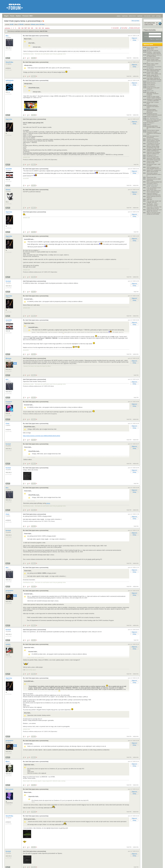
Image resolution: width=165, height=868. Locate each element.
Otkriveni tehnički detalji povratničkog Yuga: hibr (153, 147)
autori (153, 16)
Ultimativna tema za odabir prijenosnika (154, 180)
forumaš (8, 281)
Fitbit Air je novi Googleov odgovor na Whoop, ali (153, 153)
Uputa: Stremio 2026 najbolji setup (152, 48)
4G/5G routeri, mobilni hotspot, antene (153, 64)
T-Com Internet (151, 84)
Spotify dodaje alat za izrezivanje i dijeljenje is (153, 76)
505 (19, 28)
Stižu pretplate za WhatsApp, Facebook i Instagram (153, 94)
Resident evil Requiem (153, 139)
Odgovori (134, 38)
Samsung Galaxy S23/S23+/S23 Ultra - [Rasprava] (152, 111)
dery (7, 36)
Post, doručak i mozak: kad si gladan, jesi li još (154, 202)
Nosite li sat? (150, 91)
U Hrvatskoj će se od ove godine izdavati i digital (153, 144)
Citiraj (134, 40)
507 (26, 28)
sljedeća (47, 28)
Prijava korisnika (150, 30)
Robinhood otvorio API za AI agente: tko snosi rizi (154, 210)
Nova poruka (135, 21)
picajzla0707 (10, 591)
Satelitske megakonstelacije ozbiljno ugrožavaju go (154, 150)
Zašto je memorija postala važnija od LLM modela (154, 213)
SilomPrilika (10, 62)
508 (29, 28)
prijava (119, 16)
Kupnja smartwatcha (152, 117)
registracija (125, 16)
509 (32, 28)
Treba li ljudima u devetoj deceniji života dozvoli (153, 141)
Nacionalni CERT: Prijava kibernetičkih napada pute (153, 159)
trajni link (129, 58)
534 (43, 28)
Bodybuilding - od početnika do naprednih (154, 67)
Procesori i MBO (28, 16)
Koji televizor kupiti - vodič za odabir (154, 165)
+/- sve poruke (115, 28)
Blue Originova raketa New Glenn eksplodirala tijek (154, 70)
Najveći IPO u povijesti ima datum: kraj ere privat (154, 171)
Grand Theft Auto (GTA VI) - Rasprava (154, 197)
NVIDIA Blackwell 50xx (153, 157)
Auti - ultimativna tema (153, 118)
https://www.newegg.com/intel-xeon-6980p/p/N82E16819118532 (42, 436)
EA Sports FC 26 (151, 155)
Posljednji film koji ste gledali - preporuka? (152, 185)
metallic (8, 644)
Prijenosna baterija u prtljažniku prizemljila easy (154, 194)
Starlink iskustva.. (151, 83)
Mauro (8, 762)
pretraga (158, 16)
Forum (12, 16)
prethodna (7, 28)
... (17, 28)
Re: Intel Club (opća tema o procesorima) (36, 36)
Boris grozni (10, 789)
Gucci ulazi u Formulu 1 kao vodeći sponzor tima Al (154, 208)
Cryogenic (9, 402)
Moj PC (8, 58)
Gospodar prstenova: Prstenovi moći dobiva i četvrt (153, 107)
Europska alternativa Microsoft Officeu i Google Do (154, 127)
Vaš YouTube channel (152, 50)
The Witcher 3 (150, 123)
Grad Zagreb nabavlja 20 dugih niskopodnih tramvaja (154, 79)
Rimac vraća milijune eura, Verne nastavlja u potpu (154, 191)
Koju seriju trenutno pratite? (154, 81)
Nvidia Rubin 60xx (152, 177)
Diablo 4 (149, 124)
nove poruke (147, 16)
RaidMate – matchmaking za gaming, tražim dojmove (154, 53)
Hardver (18, 16)
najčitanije (140, 16)
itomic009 (9, 169)
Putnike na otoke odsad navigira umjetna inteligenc (154, 97)
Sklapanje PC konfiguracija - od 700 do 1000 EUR (154, 100)
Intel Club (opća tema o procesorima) (34, 119)
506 (22, 28)
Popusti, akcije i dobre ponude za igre (153, 162)
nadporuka (136, 58)
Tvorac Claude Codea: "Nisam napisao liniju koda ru (154, 61)
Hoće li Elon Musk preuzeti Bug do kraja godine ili (154, 121)
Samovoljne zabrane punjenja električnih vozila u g (154, 174)
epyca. (48, 503)
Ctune (8, 424)
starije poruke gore (135, 28)
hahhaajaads (10, 80)
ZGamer (8, 190)
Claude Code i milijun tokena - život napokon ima (154, 73)
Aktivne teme (148, 45)
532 (37, 28)
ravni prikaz (124, 28)
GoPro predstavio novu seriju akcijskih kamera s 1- (154, 168)
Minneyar (9, 358)
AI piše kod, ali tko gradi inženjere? (153, 88)
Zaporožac (9, 119)
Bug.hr (6, 16)
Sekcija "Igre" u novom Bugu (153, 103)
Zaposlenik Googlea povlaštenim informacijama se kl (154, 133)
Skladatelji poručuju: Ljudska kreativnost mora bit (154, 114)
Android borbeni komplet (153, 58)
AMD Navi (149, 199)
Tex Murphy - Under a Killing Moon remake (152, 205)
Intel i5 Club (44, 31)
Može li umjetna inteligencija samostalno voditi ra (154, 183)
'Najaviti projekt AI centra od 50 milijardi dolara (154, 56)
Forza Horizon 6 (151, 86)
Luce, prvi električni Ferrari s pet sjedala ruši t (154, 188)
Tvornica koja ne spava (153, 130)
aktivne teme (132, 16)
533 (40, 28)
